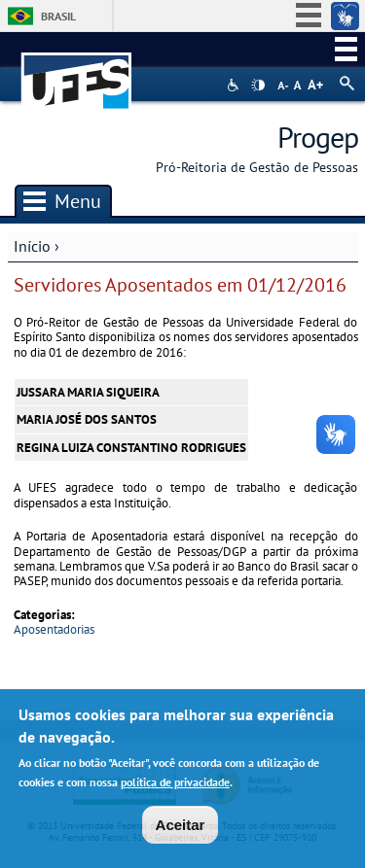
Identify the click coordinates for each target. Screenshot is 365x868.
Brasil (58, 16)
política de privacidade (175, 786)
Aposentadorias (54, 629)
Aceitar (181, 828)
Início (32, 246)
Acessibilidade (235, 85)
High (258, 86)
